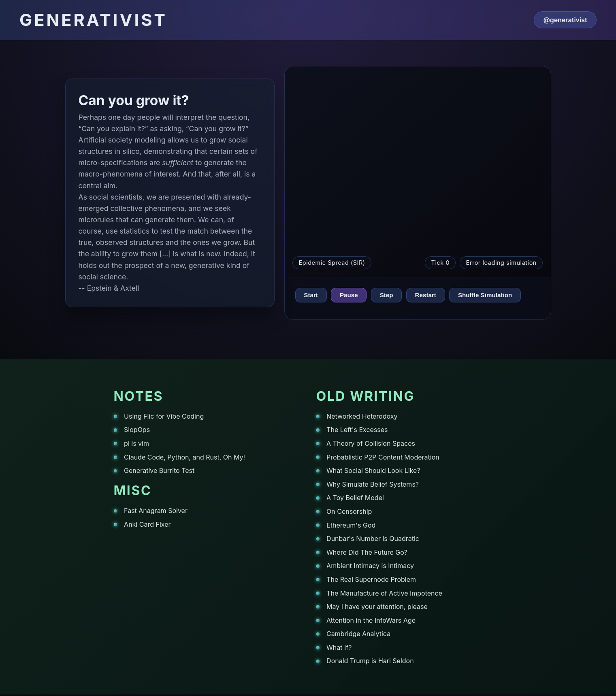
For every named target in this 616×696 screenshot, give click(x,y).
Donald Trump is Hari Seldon (370, 661)
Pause (349, 295)
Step (387, 295)
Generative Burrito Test (159, 470)
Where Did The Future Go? (367, 552)
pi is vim (136, 443)
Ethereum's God (351, 525)
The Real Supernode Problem (371, 579)
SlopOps (137, 430)
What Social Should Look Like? (373, 470)
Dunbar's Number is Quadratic (373, 538)
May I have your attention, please (377, 607)
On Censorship (349, 511)
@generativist (565, 20)
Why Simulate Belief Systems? (373, 484)
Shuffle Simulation (485, 295)
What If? (339, 647)
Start (311, 295)
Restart (426, 295)
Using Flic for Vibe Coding (164, 416)
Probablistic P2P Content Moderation (383, 457)
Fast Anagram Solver (156, 511)
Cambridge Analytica (358, 634)
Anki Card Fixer (147, 524)
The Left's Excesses (357, 430)
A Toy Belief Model (355, 498)
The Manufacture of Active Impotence (384, 593)
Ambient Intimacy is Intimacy (370, 566)
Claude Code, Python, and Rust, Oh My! (184, 457)
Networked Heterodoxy (362, 416)
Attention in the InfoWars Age (371, 620)
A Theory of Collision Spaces (371, 443)
